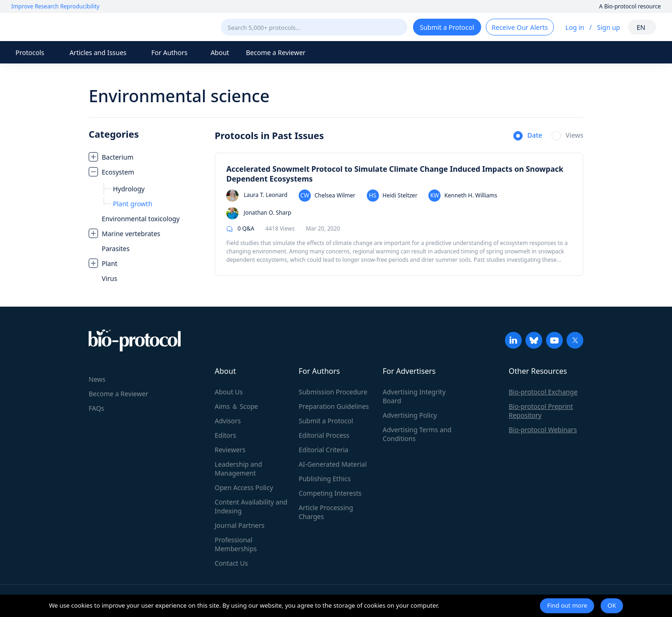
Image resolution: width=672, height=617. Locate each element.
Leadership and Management (238, 469)
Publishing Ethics (325, 479)
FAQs (96, 408)
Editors (225, 435)
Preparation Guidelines (334, 406)
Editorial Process (324, 435)
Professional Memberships (236, 544)
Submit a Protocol (326, 421)
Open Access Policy (244, 487)
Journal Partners (240, 525)
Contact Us (231, 563)
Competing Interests (330, 493)
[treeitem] (147, 157)
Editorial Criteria (323, 450)
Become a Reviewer (276, 53)
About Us (229, 392)
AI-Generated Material (333, 464)
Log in (575, 27)
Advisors (228, 421)
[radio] (528, 136)
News (97, 379)
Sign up (608, 27)
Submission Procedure (333, 392)
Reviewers (230, 450)
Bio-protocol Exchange (543, 392)
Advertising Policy (410, 415)
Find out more (567, 605)
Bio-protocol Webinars (543, 430)
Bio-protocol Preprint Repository (541, 411)
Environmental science (179, 96)
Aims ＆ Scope (236, 406)
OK (612, 605)
